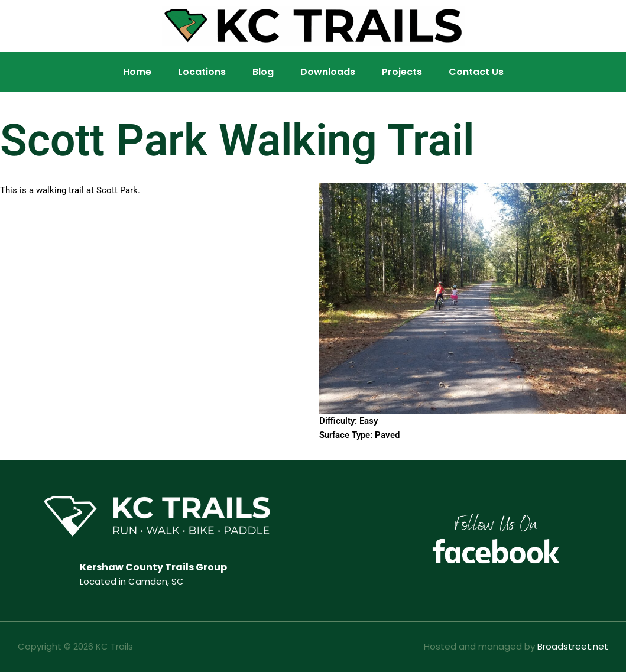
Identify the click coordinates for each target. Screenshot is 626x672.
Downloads (328, 72)
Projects (402, 72)
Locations (202, 72)
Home (137, 72)
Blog (263, 72)
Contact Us (476, 72)
